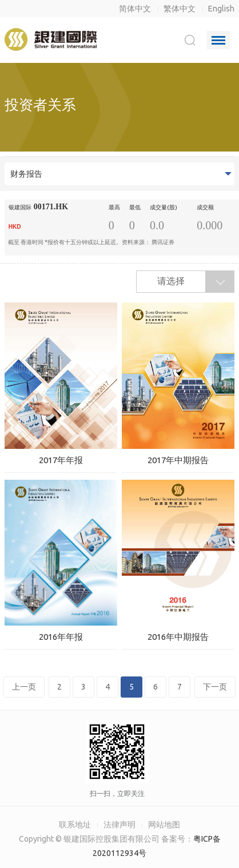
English (221, 9)
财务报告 (26, 174)
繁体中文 (180, 9)
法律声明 (120, 825)
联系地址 (75, 825)
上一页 (24, 687)
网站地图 (164, 825)
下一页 (215, 687)
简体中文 (135, 9)
